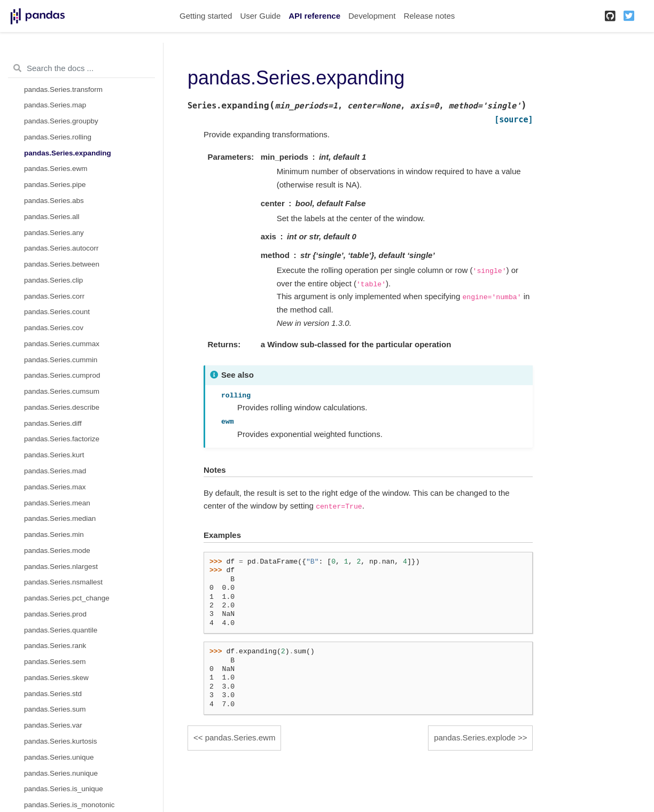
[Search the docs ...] (81, 68)
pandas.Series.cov (54, 328)
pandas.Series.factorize (62, 439)
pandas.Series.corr (54, 296)
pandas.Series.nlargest (61, 567)
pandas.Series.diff (53, 423)
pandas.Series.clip (53, 280)
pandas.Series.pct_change (67, 598)
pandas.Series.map (55, 105)
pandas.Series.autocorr (61, 248)
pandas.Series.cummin (61, 360)
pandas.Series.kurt (54, 455)
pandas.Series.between (62, 264)
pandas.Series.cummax (62, 344)
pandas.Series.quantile (61, 630)
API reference (314, 16)
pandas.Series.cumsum (62, 391)
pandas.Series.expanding (68, 153)
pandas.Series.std (53, 694)
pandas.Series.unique (59, 757)
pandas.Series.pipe (55, 185)
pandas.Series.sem (55, 662)
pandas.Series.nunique (61, 773)
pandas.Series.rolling (58, 137)
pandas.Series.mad (55, 471)
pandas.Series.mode (57, 551)
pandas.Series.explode (475, 737)
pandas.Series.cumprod (62, 375)
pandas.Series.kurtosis (61, 741)
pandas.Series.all (52, 217)
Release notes (429, 16)
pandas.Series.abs (54, 201)
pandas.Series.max (55, 487)
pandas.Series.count (57, 312)
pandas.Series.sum (55, 709)
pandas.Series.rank (55, 646)
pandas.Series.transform (63, 89)
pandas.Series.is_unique (64, 789)
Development (372, 16)
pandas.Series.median (60, 518)
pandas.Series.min (54, 534)
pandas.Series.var (53, 725)
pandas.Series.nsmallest (63, 582)
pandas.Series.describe (62, 407)
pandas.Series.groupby (61, 121)
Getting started (206, 16)
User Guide (260, 16)
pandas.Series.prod (55, 614)
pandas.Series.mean (57, 503)
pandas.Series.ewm (56, 169)
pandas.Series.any (54, 233)
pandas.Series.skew (56, 678)
